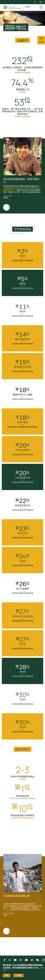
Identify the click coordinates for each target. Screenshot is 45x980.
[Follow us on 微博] (32, 960)
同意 (7, 975)
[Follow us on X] (10, 960)
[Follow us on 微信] (37, 960)
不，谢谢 (18, 975)
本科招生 (28, 7)
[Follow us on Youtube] (15, 960)
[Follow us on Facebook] (5, 960)
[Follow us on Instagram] (21, 960)
